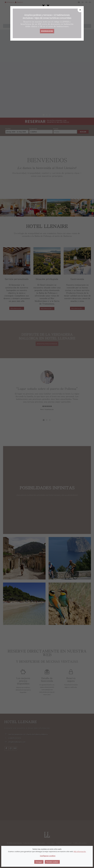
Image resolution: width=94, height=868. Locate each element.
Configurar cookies (48, 856)
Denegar (39, 862)
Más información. (80, 851)
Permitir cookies (52, 862)
